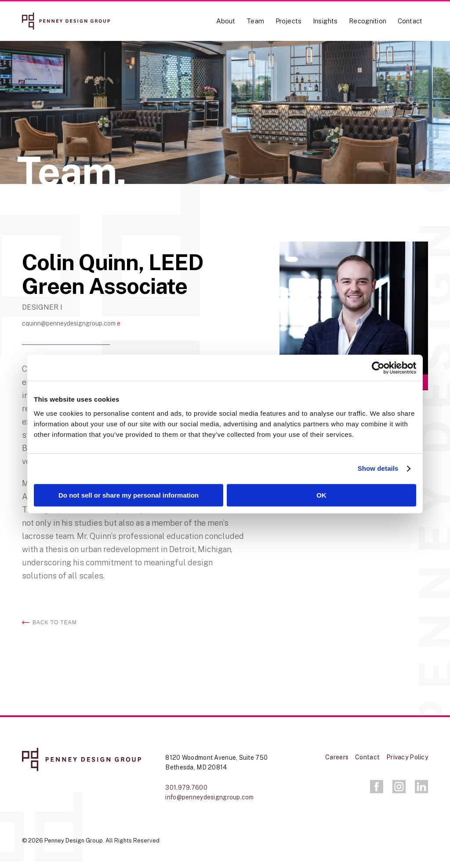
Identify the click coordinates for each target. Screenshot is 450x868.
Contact (367, 757)
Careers (337, 757)
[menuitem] (226, 27)
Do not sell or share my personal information (129, 495)
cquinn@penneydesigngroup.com (69, 323)
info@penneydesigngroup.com (209, 797)
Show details (378, 469)
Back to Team (55, 623)
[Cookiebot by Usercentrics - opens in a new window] (378, 368)
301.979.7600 (186, 787)
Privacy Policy (407, 757)
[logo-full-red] (66, 21)
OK (321, 495)
